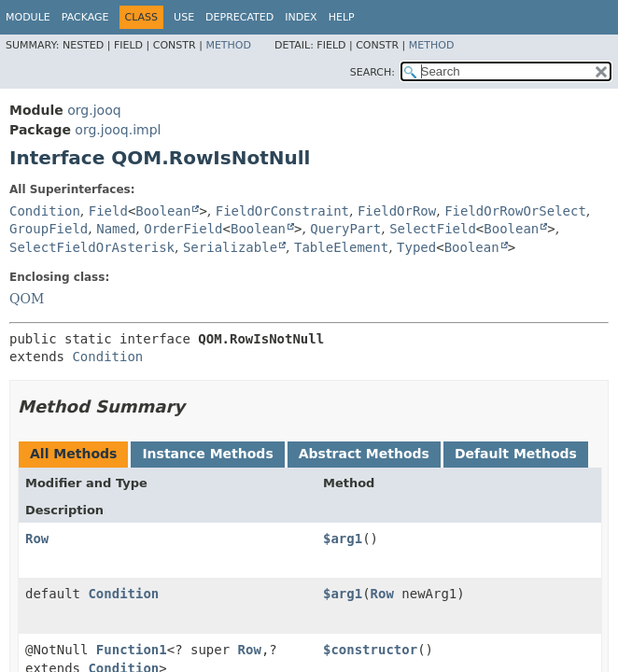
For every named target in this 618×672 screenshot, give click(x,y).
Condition (45, 211)
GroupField (49, 229)
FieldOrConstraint (282, 211)
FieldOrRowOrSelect (515, 211)
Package (85, 17)
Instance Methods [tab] (207, 454)
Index (301, 17)
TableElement (341, 247)
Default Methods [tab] (516, 454)
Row (37, 539)
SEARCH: (372, 72)
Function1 (132, 650)
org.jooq (94, 110)
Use (184, 17)
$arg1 (343, 539)
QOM (27, 299)
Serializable (230, 247)
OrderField (183, 229)
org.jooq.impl (118, 130)
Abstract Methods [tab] (364, 454)
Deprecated (239, 17)
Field (108, 211)
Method (228, 45)
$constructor (370, 650)
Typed (416, 247)
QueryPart (345, 229)
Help (342, 17)
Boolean (163, 211)
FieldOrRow (397, 211)
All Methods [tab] (73, 454)
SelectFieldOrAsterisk (92, 247)
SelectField (433, 229)
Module (28, 17)
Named (116, 229)
